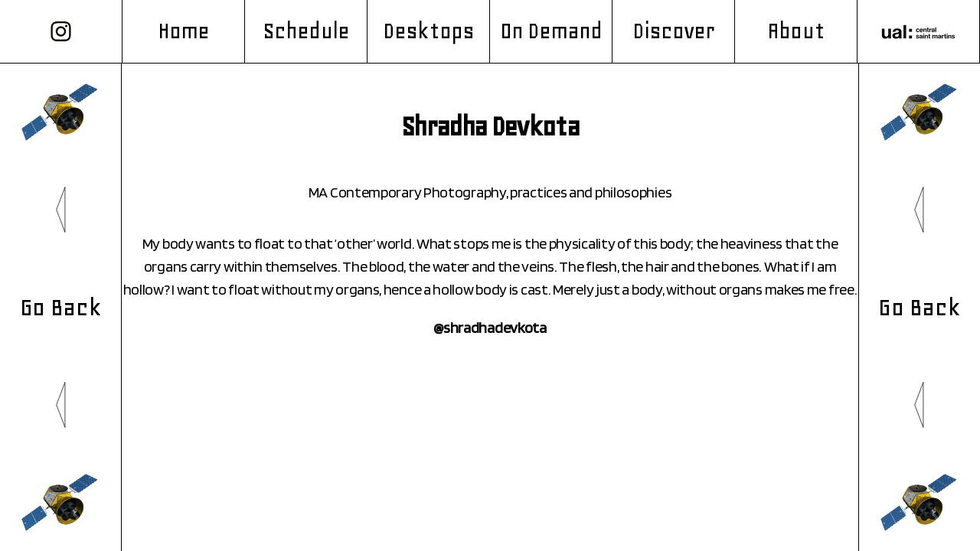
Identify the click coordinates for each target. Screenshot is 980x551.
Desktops (429, 31)
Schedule (306, 31)
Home (183, 31)
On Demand (551, 31)
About (795, 31)
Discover (674, 31)
